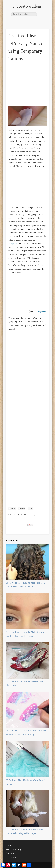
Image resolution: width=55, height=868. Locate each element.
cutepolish (13, 243)
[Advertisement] (30, 83)
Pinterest (27, 21)
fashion (13, 509)
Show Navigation (43, 24)
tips (31, 509)
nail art (23, 509)
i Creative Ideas (28, 6)
